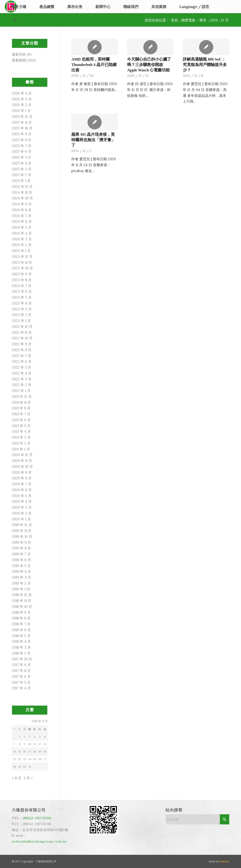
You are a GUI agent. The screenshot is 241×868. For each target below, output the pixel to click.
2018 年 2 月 (21, 653)
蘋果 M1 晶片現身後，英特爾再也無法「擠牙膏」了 (93, 140)
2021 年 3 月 (21, 437)
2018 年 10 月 (22, 607)
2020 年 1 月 (21, 519)
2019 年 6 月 (21, 560)
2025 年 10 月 (22, 128)
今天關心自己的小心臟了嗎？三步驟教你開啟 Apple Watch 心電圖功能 (149, 65)
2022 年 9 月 (22, 344)
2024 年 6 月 (22, 221)
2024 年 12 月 (22, 187)
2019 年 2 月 (21, 583)
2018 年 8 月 (21, 618)
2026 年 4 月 (22, 93)
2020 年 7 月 (22, 484)
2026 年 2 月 (22, 105)
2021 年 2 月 (21, 443)
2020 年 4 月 (22, 501)
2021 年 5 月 (21, 426)
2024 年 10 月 (22, 198)
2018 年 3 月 (21, 647)
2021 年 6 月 (21, 420)
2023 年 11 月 (22, 262)
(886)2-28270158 (37, 818)
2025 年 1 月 (21, 181)
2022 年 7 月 (22, 356)
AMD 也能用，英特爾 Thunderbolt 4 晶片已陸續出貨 (94, 65)
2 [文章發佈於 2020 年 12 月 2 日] (25, 737)
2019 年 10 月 (22, 537)
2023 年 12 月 (22, 257)
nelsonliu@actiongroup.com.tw (39, 841)
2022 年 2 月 (22, 385)
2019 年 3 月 (21, 577)
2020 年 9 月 (22, 472)
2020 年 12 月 (22, 455)
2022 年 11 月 (22, 332)
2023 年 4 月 (22, 303)
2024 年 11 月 (22, 192)
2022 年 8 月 (22, 350)
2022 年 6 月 (22, 361)
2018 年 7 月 (21, 624)
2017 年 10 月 (22, 659)
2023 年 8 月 (22, 280)
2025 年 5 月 (22, 157)
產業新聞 (19, 60)
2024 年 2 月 (22, 245)
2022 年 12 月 (22, 327)
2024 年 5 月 (22, 227)
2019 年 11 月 (22, 531)
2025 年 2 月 (22, 175)
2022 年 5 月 (22, 367)
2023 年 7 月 (22, 286)
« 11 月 (17, 778)
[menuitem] (19, 7)
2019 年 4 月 (21, 571)
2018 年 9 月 (21, 612)
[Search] (15, 20)
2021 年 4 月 (21, 431)
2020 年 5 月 (22, 496)
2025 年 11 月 (22, 122)
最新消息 (19, 54)
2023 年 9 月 (22, 274)
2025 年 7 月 (22, 146)
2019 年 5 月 (21, 566)
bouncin (224, 861)
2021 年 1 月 (21, 449)
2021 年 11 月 (21, 402)
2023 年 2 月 (22, 315)
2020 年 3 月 (22, 507)
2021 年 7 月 (21, 414)
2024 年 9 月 (22, 204)
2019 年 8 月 (21, 548)
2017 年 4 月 (21, 688)
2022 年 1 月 (21, 391)
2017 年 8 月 (21, 671)
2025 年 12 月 (22, 117)
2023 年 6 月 (22, 291)
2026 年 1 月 (21, 111)
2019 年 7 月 (21, 554)
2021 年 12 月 (22, 397)
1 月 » (28, 778)
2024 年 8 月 (22, 210)
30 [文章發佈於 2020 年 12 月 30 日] (25, 767)
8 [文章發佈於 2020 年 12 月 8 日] (20, 744)
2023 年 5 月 (22, 297)
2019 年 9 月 (21, 542)
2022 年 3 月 (22, 379)
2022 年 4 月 (22, 373)
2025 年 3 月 (22, 169)
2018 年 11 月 (21, 601)
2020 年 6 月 (22, 490)
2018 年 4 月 (21, 641)
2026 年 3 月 (22, 99)
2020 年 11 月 (22, 461)
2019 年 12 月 (22, 525)
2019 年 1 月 (21, 589)
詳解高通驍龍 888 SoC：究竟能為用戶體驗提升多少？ (205, 65)
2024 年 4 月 (22, 233)
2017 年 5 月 (21, 682)
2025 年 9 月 (22, 134)
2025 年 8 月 (22, 140)
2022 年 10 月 (22, 338)
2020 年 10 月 (22, 467)
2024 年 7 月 (22, 216)
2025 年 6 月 (22, 151)
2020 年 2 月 (22, 513)
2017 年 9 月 (21, 665)
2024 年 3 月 (22, 239)
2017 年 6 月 (21, 677)
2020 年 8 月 (22, 478)
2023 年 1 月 (21, 321)
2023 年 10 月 (22, 268)
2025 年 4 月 (22, 163)
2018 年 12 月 (22, 595)
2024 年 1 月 (21, 251)
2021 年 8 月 (21, 408)
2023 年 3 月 (22, 309)
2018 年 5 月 (21, 636)
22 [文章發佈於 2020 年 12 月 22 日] (20, 759)
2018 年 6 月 (21, 630)
